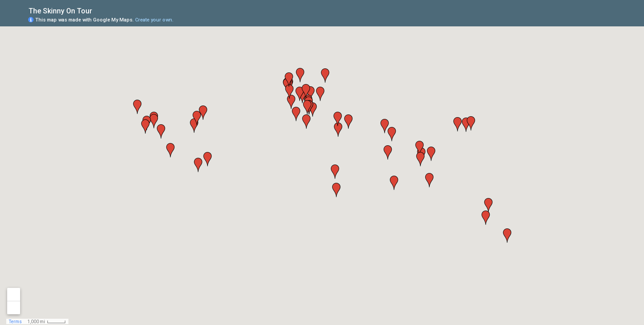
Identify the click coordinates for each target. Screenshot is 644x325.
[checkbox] (99, 10)
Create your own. (154, 20)
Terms (15, 322)
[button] (306, 122)
